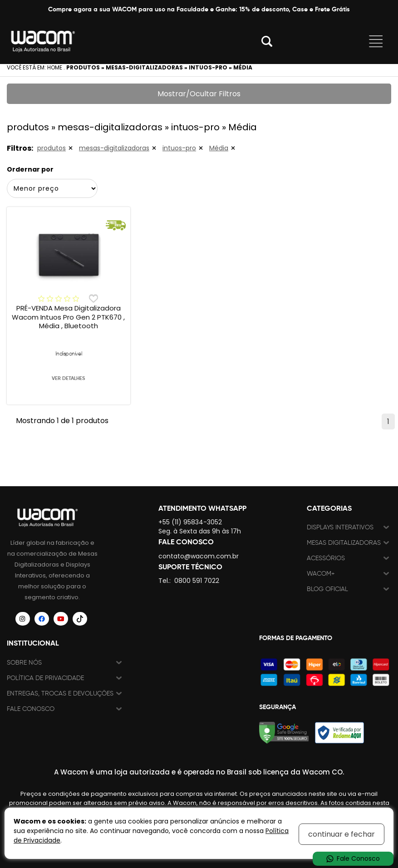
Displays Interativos (340, 527)
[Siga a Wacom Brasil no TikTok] (80, 619)
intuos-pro (179, 148)
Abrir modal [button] (267, 41)
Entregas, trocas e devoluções (60, 693)
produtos (52, 148)
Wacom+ (321, 574)
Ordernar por (30, 169)
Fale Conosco (31, 709)
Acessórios (326, 558)
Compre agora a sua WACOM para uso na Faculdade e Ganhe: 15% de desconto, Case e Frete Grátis (199, 9)
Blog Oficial (327, 589)
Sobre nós (24, 663)
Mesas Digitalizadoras (344, 543)
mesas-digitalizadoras (114, 148)
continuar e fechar (341, 834)
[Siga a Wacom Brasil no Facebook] (42, 619)
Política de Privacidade (45, 678)
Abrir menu (376, 41)
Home (55, 67)
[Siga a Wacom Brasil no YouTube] (61, 619)
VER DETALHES (68, 378)
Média (219, 148)
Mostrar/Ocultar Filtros (199, 94)
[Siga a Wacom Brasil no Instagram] (23, 619)
